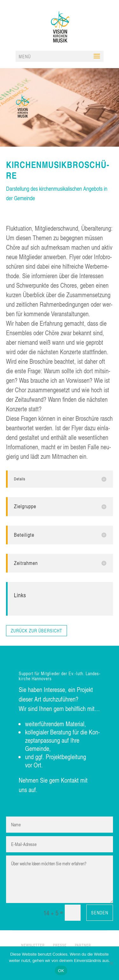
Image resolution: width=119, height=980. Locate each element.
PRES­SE (60, 945)
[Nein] (111, 963)
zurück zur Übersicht (36, 631)
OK (61, 971)
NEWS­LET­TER (33, 945)
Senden (100, 913)
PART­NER (83, 945)
